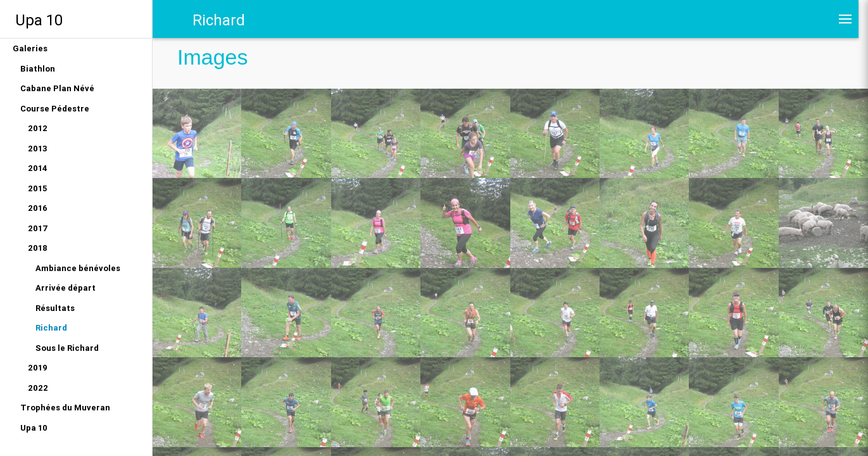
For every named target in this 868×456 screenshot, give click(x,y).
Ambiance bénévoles (78, 268)
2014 (38, 168)
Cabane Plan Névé (57, 88)
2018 (38, 248)
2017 (38, 228)
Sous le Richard (67, 348)
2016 (38, 208)
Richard (51, 328)
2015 (37, 188)
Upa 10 (39, 20)
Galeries (30, 48)
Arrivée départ (66, 288)
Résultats (55, 308)
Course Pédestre (55, 109)
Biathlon (38, 69)
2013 (38, 149)
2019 (38, 368)
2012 (38, 128)
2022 (38, 388)
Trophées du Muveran (65, 408)
